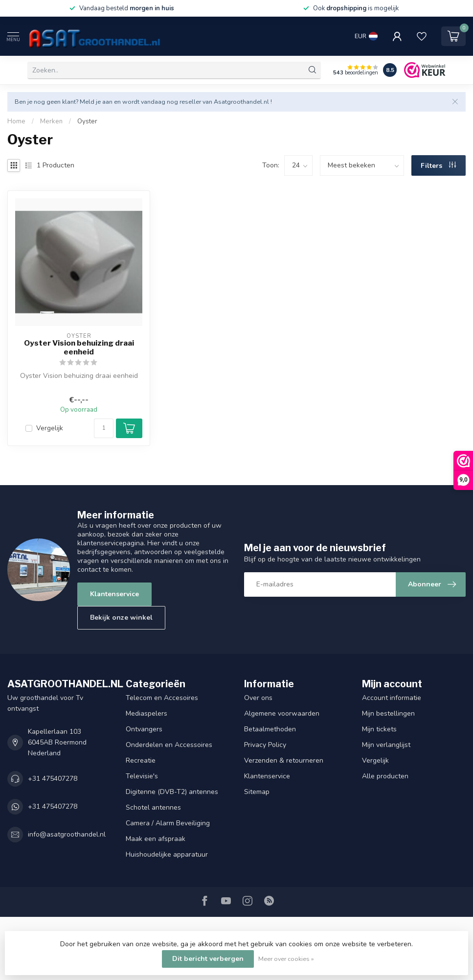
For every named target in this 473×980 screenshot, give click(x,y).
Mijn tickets (379, 729)
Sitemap (257, 792)
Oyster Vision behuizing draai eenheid (79, 348)
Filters (438, 166)
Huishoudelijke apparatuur (167, 854)
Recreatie (141, 760)
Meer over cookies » (286, 959)
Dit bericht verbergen (208, 959)
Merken (51, 121)
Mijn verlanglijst (386, 745)
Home (16, 121)
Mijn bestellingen (388, 713)
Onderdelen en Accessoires (169, 745)
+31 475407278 (53, 779)
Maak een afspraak (156, 839)
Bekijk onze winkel (121, 618)
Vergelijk (50, 428)
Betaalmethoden (270, 729)
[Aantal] (104, 428)
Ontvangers (144, 729)
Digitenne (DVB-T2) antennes (172, 792)
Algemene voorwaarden (282, 713)
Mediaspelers (146, 713)
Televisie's (142, 776)
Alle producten (385, 776)
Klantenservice (114, 594)
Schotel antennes (153, 807)
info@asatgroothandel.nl (67, 834)
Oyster (87, 121)
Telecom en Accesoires (162, 698)
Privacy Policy (265, 745)
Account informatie (392, 698)
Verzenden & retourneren (284, 760)
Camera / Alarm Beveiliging (168, 823)
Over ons (258, 698)
